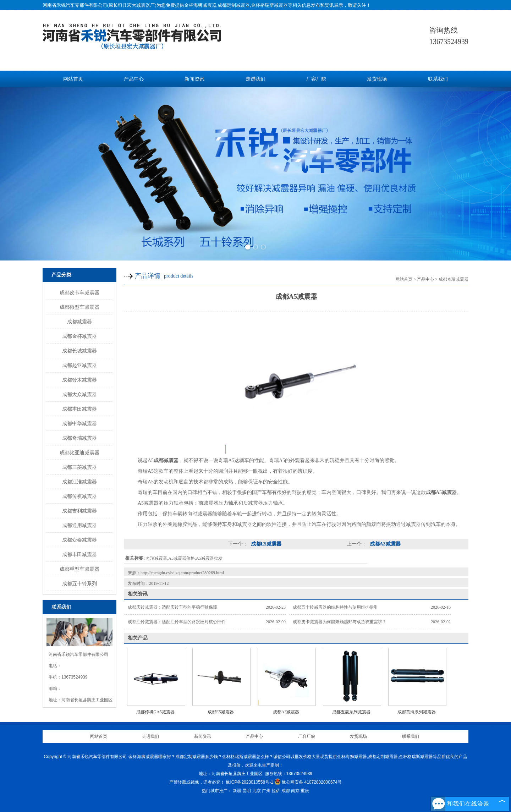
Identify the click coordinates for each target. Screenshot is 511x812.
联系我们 (438, 79)
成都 (286, 791)
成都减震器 (79, 322)
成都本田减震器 (79, 409)
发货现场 (377, 79)
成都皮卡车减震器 (79, 292)
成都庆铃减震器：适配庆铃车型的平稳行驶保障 (172, 607)
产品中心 (134, 79)
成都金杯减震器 (79, 336)
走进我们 (255, 79)
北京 (257, 791)
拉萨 (276, 791)
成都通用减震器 (79, 525)
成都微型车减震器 (79, 307)
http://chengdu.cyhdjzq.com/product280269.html (182, 573)
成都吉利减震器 (79, 511)
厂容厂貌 (316, 79)
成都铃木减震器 (79, 380)
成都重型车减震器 (79, 569)
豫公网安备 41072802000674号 (308, 782)
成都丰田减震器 (79, 554)
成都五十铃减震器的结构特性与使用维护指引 (335, 607)
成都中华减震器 (79, 423)
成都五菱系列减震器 (351, 712)
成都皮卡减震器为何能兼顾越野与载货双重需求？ (340, 622)
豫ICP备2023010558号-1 (249, 782)
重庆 (305, 791)
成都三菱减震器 (79, 467)
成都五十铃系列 (79, 583)
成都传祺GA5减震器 (155, 712)
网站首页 (73, 79)
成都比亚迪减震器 (79, 452)
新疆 (237, 791)
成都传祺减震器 (79, 496)
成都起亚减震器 (79, 365)
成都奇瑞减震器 (79, 438)
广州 (266, 791)
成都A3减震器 (384, 544)
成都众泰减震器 (79, 540)
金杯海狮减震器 (200, 5)
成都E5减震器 (265, 544)
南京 (295, 791)
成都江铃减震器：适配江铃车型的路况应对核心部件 (177, 622)
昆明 (247, 791)
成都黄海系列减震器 (417, 712)
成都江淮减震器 (79, 482)
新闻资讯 (194, 79)
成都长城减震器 (79, 351)
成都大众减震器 (79, 394)
